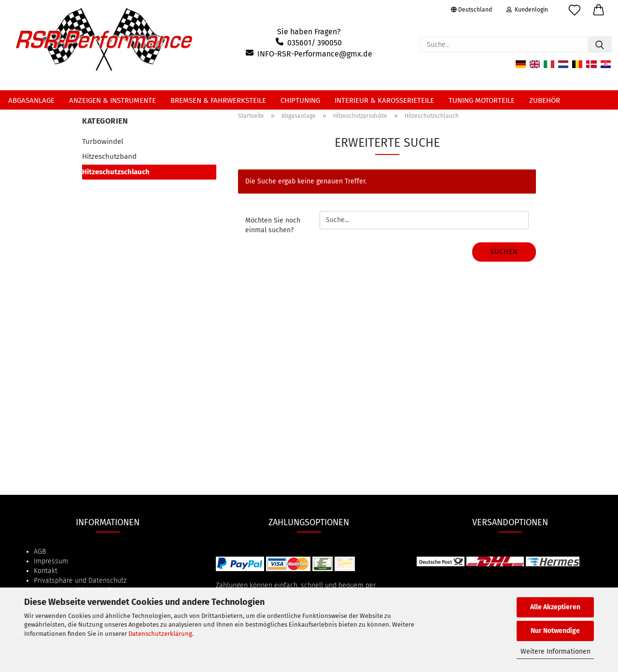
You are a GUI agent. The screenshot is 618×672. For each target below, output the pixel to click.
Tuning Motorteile (482, 100)
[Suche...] (600, 44)
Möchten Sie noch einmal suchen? (273, 225)
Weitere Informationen (555, 651)
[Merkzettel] (575, 12)
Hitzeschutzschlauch (116, 172)
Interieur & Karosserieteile (384, 100)
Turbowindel (103, 141)
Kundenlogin (527, 10)
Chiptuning (300, 100)
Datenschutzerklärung (160, 634)
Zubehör (545, 100)
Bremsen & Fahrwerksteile (218, 100)
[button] (599, 12)
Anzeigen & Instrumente (112, 100)
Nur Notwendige (555, 631)
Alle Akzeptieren (555, 607)
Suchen (504, 252)
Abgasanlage (31, 100)
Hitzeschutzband (109, 156)
